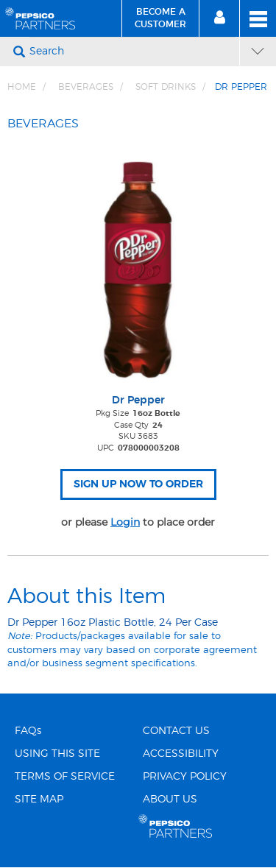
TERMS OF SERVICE (65, 777)
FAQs (28, 731)
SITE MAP (39, 800)
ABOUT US (170, 800)
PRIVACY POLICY (185, 777)
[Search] (132, 52)
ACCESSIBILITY (181, 754)
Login (125, 522)
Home (22, 87)
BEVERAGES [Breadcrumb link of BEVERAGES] (86, 87)
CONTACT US (176, 731)
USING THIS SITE (57, 754)
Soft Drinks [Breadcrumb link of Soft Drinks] (166, 87)
